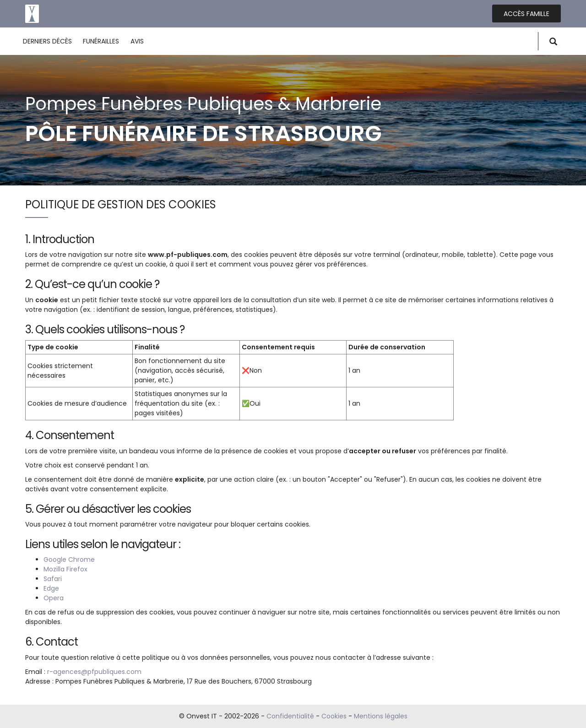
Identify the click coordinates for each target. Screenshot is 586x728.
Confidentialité (290, 716)
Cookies (334, 716)
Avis (137, 41)
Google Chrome (69, 560)
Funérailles (101, 41)
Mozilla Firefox (65, 569)
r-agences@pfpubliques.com (94, 672)
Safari (53, 579)
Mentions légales (381, 716)
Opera (54, 598)
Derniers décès (47, 41)
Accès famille (526, 14)
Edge (51, 588)
